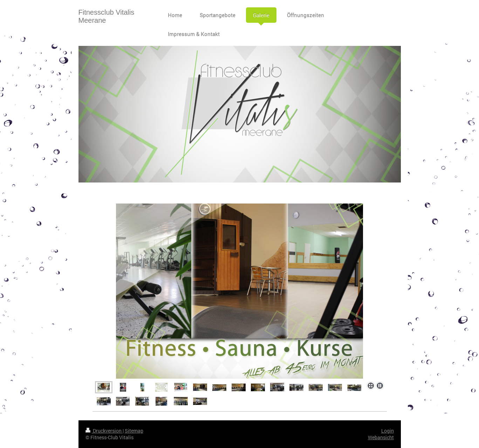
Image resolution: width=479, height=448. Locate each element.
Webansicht (381, 437)
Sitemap (134, 431)
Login (388, 431)
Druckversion (104, 431)
